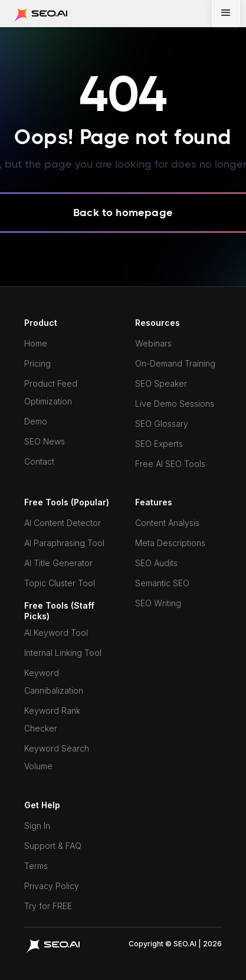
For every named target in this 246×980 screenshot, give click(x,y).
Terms (36, 866)
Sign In (37, 826)
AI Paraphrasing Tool (64, 543)
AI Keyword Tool (56, 633)
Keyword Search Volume (57, 757)
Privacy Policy (52, 886)
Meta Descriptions (170, 543)
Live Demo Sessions (175, 404)
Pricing (37, 363)
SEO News (45, 441)
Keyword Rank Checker (52, 719)
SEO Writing (158, 603)
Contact (39, 461)
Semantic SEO (162, 583)
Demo (36, 421)
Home (36, 343)
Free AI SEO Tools (170, 464)
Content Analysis (167, 523)
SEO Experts (159, 444)
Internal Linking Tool (63, 653)
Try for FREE (48, 906)
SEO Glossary (162, 424)
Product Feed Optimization (51, 392)
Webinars (153, 343)
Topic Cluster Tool (60, 583)
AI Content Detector (63, 523)
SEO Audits (156, 563)
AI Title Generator (58, 563)
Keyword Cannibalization (54, 682)
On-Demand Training (175, 363)
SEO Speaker (161, 383)
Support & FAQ (53, 846)
